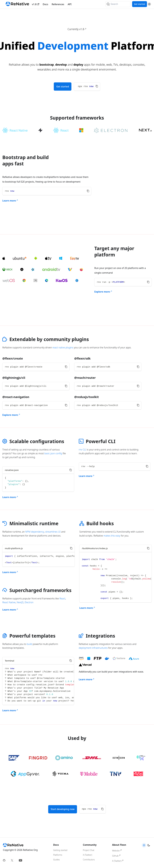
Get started (140, 4)
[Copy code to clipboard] (97, 86)
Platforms (58, 855)
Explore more (103, 292)
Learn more (10, 201)
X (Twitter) (88, 855)
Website (117, 850)
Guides (56, 860)
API (70, 4)
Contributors (89, 860)
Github (116, 856)
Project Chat (89, 850)
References (58, 4)
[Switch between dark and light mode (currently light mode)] (149, 4)
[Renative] (17, 4)
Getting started (60, 850)
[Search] (118, 4)
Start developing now (63, 809)
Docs (45, 4)
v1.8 (35, 4)
